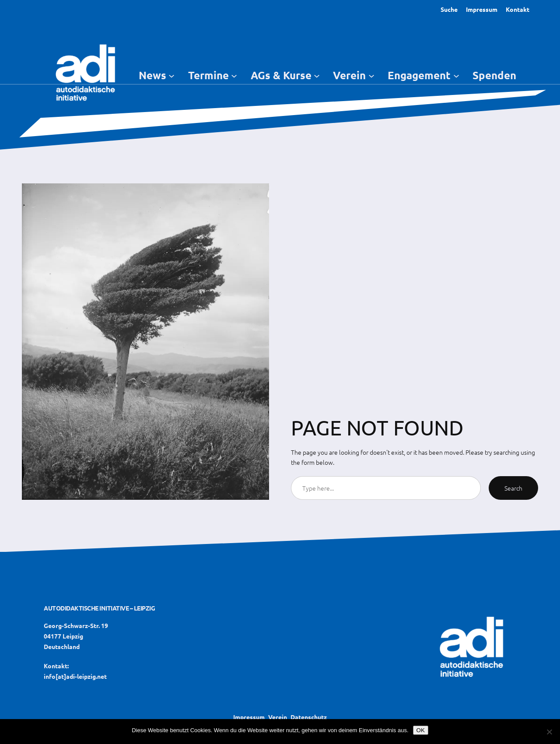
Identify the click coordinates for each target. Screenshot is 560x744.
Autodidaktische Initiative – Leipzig (99, 608)
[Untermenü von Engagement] (456, 75)
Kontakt (518, 9)
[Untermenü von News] (171, 75)
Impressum (482, 9)
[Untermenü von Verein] (371, 75)
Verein (278, 717)
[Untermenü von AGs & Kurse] (317, 75)
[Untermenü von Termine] (234, 75)
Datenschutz (309, 717)
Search (513, 488)
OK (421, 730)
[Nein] (549, 732)
